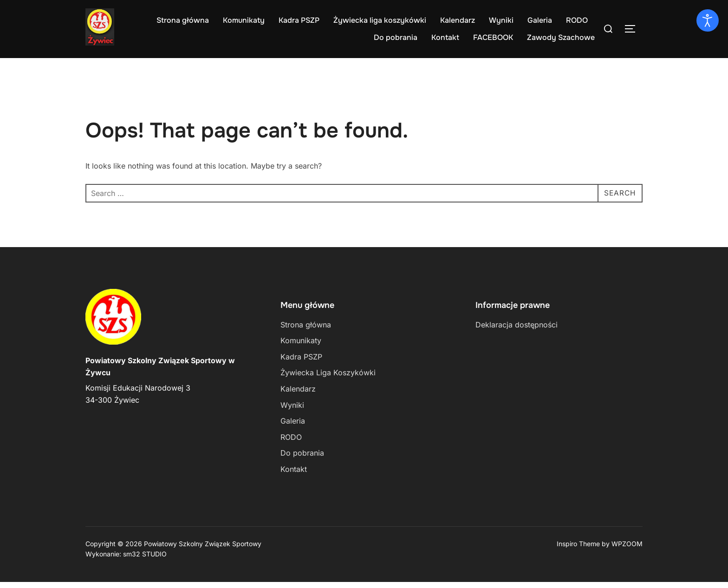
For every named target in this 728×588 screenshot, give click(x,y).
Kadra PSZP (299, 20)
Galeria (540, 20)
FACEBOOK (493, 37)
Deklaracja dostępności (517, 331)
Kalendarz (458, 20)
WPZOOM (627, 550)
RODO (577, 20)
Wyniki (501, 20)
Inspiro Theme (578, 550)
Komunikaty (244, 20)
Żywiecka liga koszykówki (380, 20)
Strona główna (183, 20)
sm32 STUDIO (145, 560)
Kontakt (445, 37)
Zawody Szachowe (561, 37)
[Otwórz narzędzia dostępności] (708, 20)
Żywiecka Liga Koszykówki (328, 379)
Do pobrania (396, 37)
